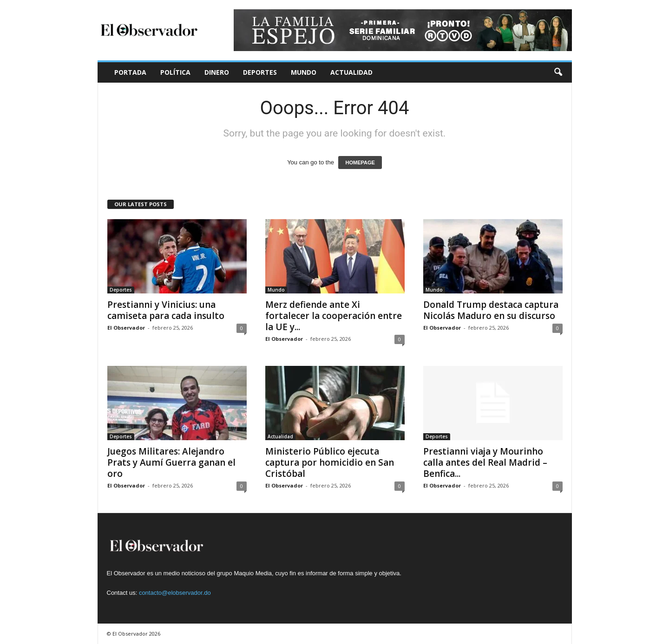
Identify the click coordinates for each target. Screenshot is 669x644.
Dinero (217, 72)
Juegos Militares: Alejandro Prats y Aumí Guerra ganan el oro (171, 462)
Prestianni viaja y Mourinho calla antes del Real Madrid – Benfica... (485, 462)
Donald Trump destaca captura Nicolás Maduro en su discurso (491, 310)
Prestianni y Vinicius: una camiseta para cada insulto (166, 310)
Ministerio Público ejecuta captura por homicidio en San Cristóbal (330, 462)
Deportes (260, 72)
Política (175, 72)
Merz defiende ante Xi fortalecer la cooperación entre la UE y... (334, 316)
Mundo (304, 72)
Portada (130, 72)
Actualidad (351, 72)
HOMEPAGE (360, 163)
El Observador (126, 328)
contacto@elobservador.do (175, 593)
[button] (558, 72)
